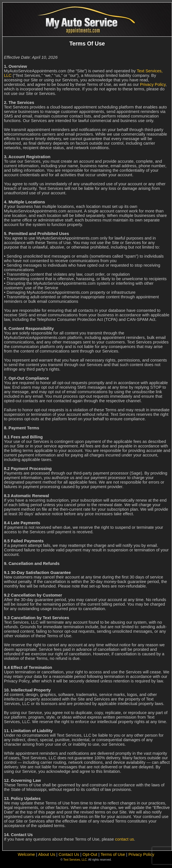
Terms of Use (113, 854)
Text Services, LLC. (75, 860)
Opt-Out (90, 854)
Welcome (26, 854)
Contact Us (69, 854)
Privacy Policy (153, 84)
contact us (124, 839)
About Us (47, 854)
